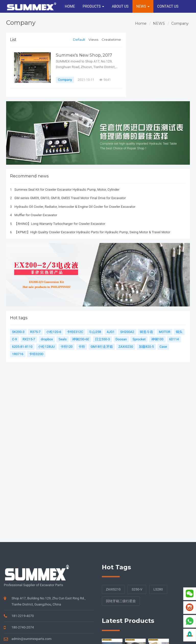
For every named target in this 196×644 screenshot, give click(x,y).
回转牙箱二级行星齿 (121, 601)
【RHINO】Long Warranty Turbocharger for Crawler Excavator (60, 224)
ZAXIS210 (113, 589)
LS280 (158, 589)
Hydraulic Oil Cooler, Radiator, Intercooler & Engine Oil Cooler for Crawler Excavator (75, 207)
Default (79, 40)
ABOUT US (120, 6)
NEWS (143, 6)
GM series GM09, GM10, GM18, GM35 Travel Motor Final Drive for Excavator (70, 198)
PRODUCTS (93, 6)
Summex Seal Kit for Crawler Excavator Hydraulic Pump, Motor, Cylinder (67, 190)
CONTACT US (168, 6)
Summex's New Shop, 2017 (84, 55)
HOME (70, 6)
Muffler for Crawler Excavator (36, 215)
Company (180, 23)
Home (141, 23)
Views (93, 40)
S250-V (137, 589)
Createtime (111, 40)
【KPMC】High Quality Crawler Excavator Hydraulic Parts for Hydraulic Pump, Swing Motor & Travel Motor (92, 232)
